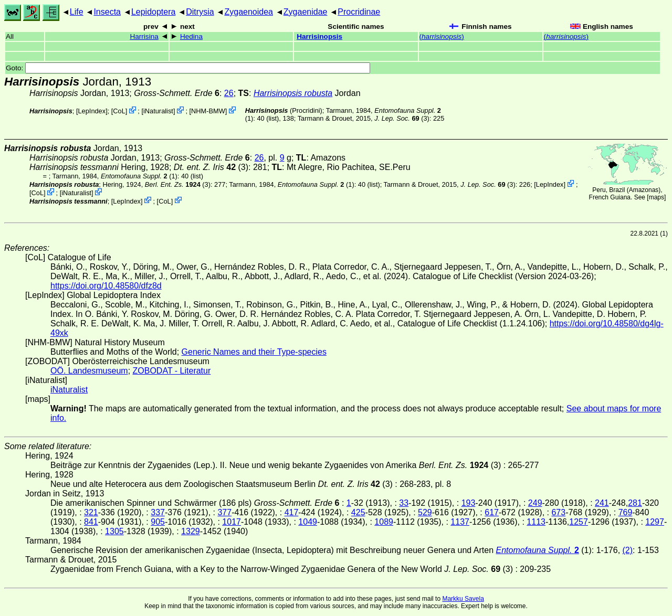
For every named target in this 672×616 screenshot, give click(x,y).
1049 (308, 522)
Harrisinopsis (319, 36)
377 (224, 512)
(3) (402, 118)
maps (657, 197)
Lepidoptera (154, 12)
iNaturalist (158, 111)
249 (535, 503)
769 (626, 512)
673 (558, 512)
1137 (460, 522)
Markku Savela (463, 599)
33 (404, 503)
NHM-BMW (208, 111)
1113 (536, 522)
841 (91, 522)
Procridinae (359, 12)
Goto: (188, 68)
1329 (191, 531)
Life (77, 12)
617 (492, 512)
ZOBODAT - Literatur (172, 371)
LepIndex (92, 111)
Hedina (191, 36)
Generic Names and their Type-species (254, 352)
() (442, 36)
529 (425, 512)
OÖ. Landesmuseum (89, 371)
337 (158, 512)
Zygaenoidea (249, 12)
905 (158, 522)
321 (91, 512)
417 (292, 512)
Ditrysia (200, 12)
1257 (579, 522)
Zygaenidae (306, 12)
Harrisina (144, 36)
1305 (114, 531)
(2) (628, 550)
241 (602, 503)
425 (358, 512)
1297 (655, 522)
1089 (384, 522)
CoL (119, 111)
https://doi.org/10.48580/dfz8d (106, 286)
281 (635, 503)
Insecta (107, 12)
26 (229, 93)
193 (469, 503)
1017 (232, 522)
